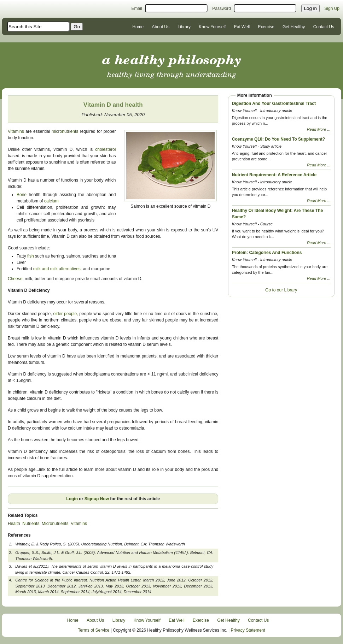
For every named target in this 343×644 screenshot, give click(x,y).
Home (138, 27)
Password (222, 8)
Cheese (15, 279)
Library (184, 27)
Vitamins (16, 131)
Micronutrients (55, 524)
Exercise (266, 27)
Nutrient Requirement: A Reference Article (274, 175)
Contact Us (324, 27)
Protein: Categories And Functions (267, 253)
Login (72, 499)
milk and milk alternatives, (57, 269)
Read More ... (319, 129)
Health (14, 524)
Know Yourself (212, 27)
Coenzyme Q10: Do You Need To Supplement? (278, 139)
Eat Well (242, 27)
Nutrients (31, 524)
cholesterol (104, 149)
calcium (51, 201)
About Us (161, 27)
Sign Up (332, 8)
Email (137, 8)
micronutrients (65, 131)
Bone (22, 195)
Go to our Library (281, 290)
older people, (65, 314)
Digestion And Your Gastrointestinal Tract (274, 104)
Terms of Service (94, 630)
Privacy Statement (248, 630)
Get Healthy (294, 27)
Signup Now (97, 499)
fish (31, 256)
